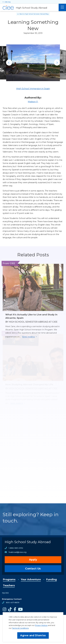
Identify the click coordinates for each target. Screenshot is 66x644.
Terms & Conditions (20, 628)
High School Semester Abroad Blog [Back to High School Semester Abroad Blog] (37, 14)
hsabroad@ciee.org (18, 552)
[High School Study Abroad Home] (29, 7)
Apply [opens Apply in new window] (33, 560)
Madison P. (33, 102)
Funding (51, 579)
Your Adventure (31, 579)
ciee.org (7, 2)
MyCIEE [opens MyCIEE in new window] (5, 593)
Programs (9, 579)
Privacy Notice (41, 625)
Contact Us (33, 569)
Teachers (9, 585)
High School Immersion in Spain (33, 89)
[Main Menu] (62, 7)
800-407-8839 (13, 602)
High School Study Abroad (28, 542)
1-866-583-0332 (16, 548)
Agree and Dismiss (33, 635)
